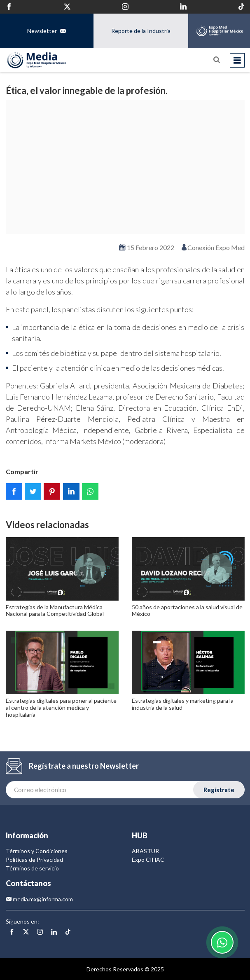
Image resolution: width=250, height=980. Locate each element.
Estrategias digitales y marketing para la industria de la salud (183, 704)
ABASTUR (145, 851)
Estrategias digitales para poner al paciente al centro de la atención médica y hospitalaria (61, 708)
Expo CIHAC (148, 860)
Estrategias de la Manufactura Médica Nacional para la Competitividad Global (55, 610)
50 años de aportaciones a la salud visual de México (187, 610)
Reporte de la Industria (141, 31)
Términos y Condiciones (37, 851)
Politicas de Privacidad (34, 860)
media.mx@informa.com (39, 899)
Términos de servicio (32, 868)
